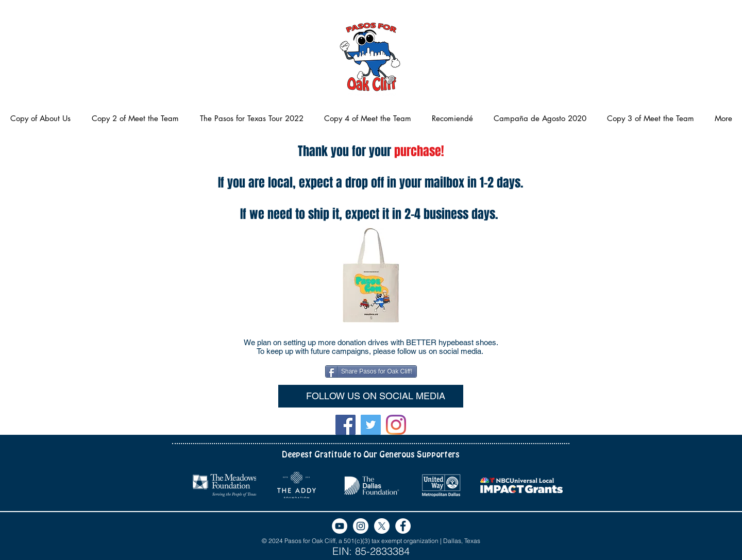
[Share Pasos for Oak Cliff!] (371, 371)
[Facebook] (345, 425)
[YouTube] (340, 526)
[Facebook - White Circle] (403, 526)
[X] (382, 526)
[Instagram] (396, 425)
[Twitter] (371, 425)
